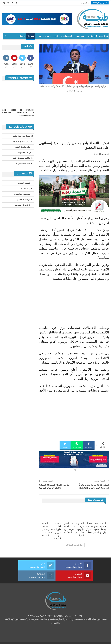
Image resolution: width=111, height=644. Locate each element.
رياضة (57, 36)
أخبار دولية (30, 36)
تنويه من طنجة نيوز (23, 200)
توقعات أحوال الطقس (22, 147)
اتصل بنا (85, 3)
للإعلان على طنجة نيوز (22, 205)
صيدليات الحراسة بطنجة (23, 142)
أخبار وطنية (67, 36)
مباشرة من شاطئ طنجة (23, 158)
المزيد (22, 36)
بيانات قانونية (26, 189)
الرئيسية (103, 36)
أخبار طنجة (92, 36)
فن (40, 36)
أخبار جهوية (80, 36)
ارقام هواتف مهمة (25, 153)
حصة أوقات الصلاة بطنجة (23, 136)
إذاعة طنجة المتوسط (23, 163)
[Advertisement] (74, 116)
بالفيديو (48, 36)
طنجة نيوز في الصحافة (22, 194)
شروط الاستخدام (24, 183)
